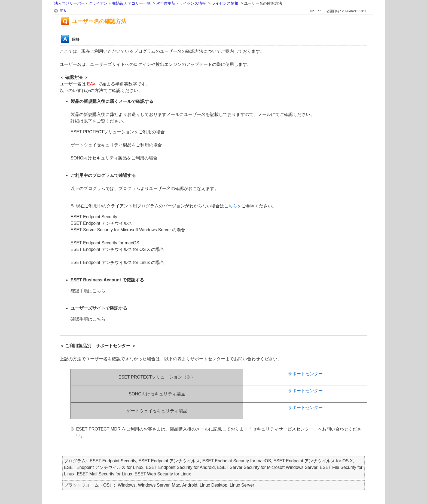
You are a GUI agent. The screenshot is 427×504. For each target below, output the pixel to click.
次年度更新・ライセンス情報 (181, 3)
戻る (63, 11)
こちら (231, 206)
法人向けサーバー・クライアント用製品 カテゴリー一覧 (102, 3)
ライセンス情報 (225, 3)
